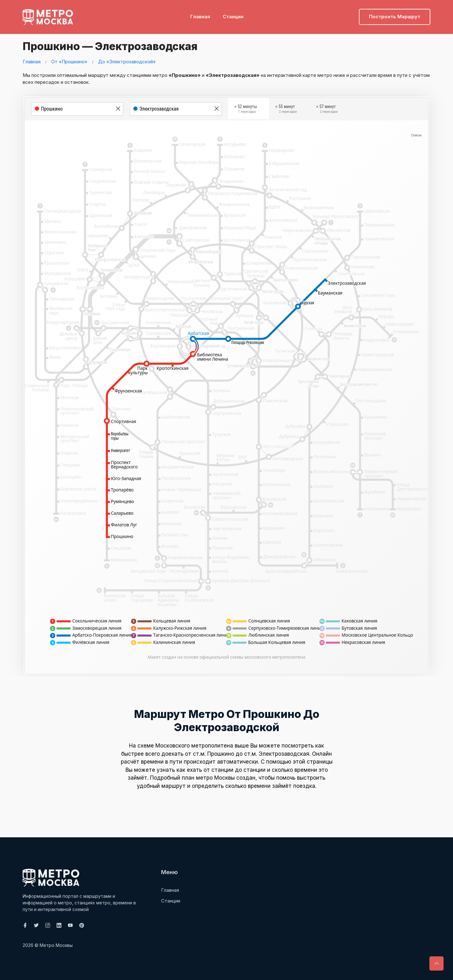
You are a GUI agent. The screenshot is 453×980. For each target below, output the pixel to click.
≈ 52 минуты (246, 110)
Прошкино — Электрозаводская (119, 46)
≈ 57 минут (327, 110)
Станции (233, 14)
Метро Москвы (56, 945)
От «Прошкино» (69, 62)
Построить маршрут (395, 14)
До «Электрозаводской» (127, 62)
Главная (200, 14)
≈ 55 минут (286, 110)
